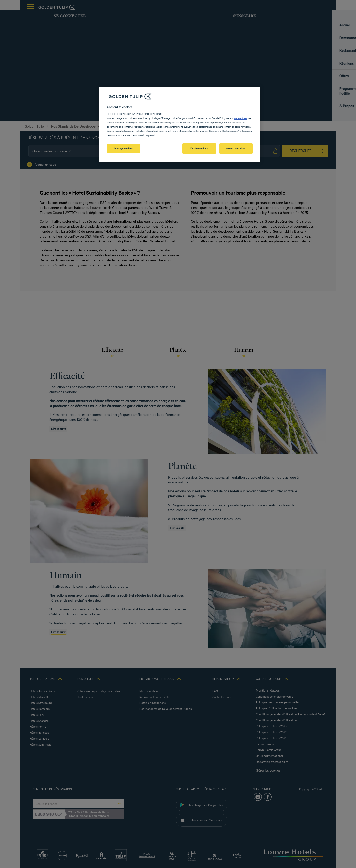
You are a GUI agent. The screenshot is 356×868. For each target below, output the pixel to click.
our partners (241, 118)
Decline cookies (199, 148)
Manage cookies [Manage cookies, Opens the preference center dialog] (123, 148)
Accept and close (236, 148)
